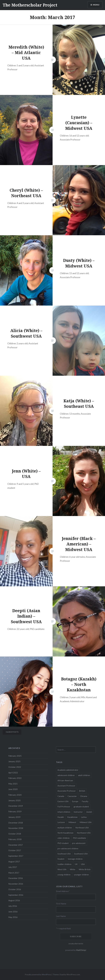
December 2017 (16, 845)
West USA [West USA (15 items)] (62, 869)
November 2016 (16, 884)
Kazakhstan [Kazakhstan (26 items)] (72, 817)
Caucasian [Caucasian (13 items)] (72, 796)
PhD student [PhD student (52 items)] (63, 843)
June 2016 (13, 912)
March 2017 (14, 873)
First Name (61, 904)
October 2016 (15, 889)
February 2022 (15, 778)
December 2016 (16, 878)
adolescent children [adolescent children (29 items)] (66, 775)
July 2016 (13, 906)
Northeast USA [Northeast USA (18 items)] (82, 828)
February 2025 (15, 756)
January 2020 (14, 800)
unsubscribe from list (76, 944)
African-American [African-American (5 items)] (65, 780)
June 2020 (13, 789)
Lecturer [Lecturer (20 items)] (61, 822)
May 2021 (13, 784)
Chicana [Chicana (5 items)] (84, 796)
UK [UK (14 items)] (76, 864)
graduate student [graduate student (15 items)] (81, 807)
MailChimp (81, 950)
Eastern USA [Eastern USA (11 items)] (63, 801)
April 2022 (13, 773)
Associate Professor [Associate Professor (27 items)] (67, 791)
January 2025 (14, 761)
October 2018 (15, 834)
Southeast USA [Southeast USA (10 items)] (64, 854)
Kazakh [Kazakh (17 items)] (61, 817)
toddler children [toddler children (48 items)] (64, 864)
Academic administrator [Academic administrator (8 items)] (68, 770)
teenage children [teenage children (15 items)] (75, 859)
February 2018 (15, 839)
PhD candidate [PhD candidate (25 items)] (80, 838)
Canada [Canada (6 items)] (61, 796)
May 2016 (13, 917)
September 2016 (16, 895)
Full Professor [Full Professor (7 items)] (64, 807)
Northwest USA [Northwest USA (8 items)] (84, 833)
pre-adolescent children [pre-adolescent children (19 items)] (68, 848)
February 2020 (15, 795)
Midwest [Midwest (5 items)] (72, 822)
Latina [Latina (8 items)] (84, 817)
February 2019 (15, 811)
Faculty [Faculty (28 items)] (85, 801)
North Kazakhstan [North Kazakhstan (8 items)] (65, 833)
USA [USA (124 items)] (83, 864)
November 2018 (16, 828)
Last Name (61, 916)
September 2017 (16, 856)
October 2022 (15, 767)
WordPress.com (73, 974)
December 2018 (16, 823)
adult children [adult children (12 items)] (84, 775)
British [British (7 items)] (82, 791)
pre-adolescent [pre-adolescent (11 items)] (79, 843)
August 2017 (14, 862)
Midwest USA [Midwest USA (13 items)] (86, 822)
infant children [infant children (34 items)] (64, 812)
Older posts (12, 732)
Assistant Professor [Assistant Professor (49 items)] (66, 786)
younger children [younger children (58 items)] (81, 875)
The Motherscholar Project (30, 5)
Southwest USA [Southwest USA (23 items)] (81, 854)
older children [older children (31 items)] (64, 838)
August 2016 (14, 900)
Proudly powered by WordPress (38, 974)
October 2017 (15, 850)
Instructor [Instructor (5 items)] (78, 812)
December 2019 (16, 806)
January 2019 (14, 817)
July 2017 (13, 867)
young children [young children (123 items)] (64, 875)
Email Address (63, 891)
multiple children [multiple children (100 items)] (65, 828)
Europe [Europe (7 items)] (75, 801)
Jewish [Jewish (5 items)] (89, 812)
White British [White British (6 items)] (85, 869)
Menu (96, 5)
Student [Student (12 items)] (61, 859)
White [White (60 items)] (73, 869)
